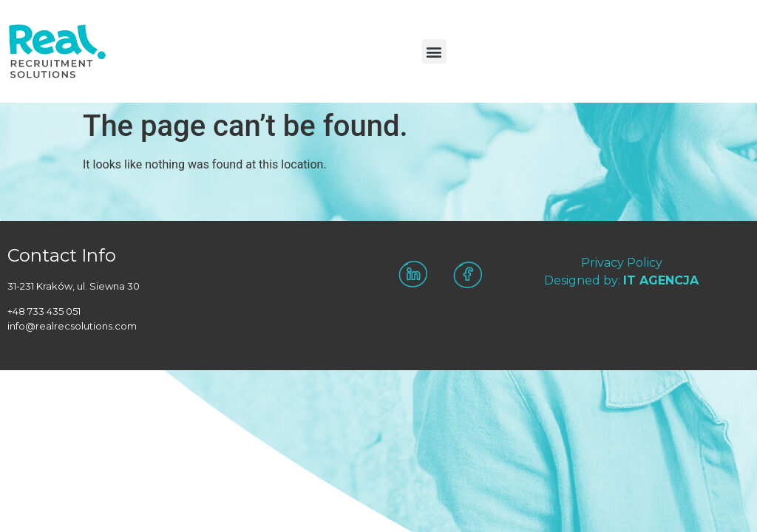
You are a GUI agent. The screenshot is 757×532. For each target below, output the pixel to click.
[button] (434, 51)
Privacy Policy (622, 263)
